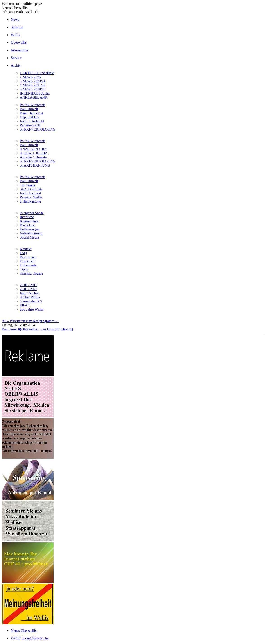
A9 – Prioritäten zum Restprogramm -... (31, 321)
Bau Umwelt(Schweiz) (57, 329)
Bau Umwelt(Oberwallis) (20, 329)
